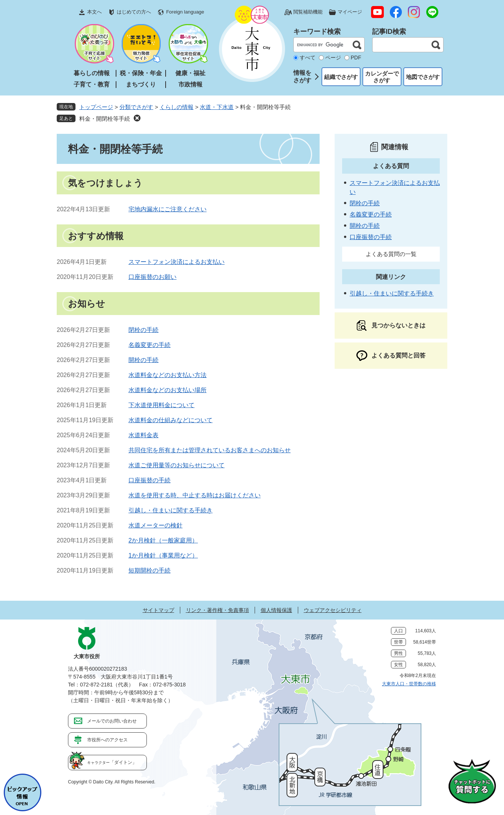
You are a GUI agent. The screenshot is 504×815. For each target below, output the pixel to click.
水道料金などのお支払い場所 (167, 390)
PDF (356, 58)
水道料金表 (143, 435)
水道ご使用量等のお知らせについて (177, 465)
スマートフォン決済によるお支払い (177, 262)
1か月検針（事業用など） (163, 555)
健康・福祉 (190, 73)
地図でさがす (423, 77)
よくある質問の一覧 (391, 254)
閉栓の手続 (143, 330)
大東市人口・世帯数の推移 (409, 684)
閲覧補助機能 (308, 12)
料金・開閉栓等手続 (105, 119)
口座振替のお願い (152, 277)
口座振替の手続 (149, 480)
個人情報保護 (276, 610)
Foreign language (185, 12)
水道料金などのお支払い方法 (167, 375)
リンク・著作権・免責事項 (217, 610)
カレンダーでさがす (382, 77)
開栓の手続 (143, 360)
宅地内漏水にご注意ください (167, 209)
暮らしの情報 (92, 73)
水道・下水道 (217, 107)
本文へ (94, 12)
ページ (333, 58)
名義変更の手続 (149, 345)
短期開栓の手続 (149, 570)
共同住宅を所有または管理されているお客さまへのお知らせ (210, 450)
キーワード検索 (317, 32)
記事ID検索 (389, 32)
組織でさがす (341, 77)
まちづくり (141, 84)
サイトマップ (158, 610)
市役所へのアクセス (107, 740)
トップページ (96, 107)
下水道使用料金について (161, 405)
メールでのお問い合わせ (112, 721)
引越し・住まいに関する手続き (171, 510)
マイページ (350, 12)
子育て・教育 (92, 84)
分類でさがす (136, 107)
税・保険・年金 (141, 73)
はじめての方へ (134, 12)
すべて (308, 58)
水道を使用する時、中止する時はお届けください (195, 495)
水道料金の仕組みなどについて (171, 420)
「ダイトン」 (112, 762)
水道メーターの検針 (155, 525)
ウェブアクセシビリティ (333, 610)
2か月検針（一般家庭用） (163, 540)
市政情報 (190, 84)
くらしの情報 (177, 107)
